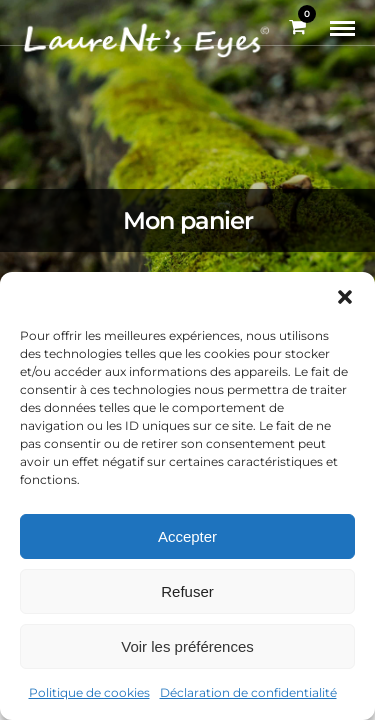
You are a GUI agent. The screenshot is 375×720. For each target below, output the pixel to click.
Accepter (187, 536)
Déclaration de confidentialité (248, 692)
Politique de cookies (89, 692)
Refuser (187, 591)
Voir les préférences (187, 646)
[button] (345, 297)
